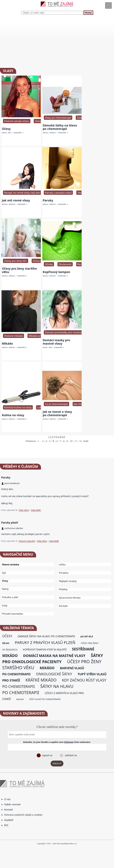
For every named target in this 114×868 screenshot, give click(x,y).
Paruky (48, 200)
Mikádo (7, 343)
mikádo (47, 668)
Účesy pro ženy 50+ (16, 261)
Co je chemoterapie (56, 404)
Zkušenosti (65, 264)
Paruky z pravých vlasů (58, 193)
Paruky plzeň (10, 523)
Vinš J (9, 133)
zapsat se (47, 755)
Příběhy (63, 589)
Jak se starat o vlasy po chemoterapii (57, 413)
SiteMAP (9, 820)
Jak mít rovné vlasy (16, 200)
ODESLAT (57, 764)
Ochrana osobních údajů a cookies (23, 815)
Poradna (64, 573)
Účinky (49, 264)
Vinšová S (53, 133)
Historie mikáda (14, 336)
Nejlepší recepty (68, 581)
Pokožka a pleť (10, 597)
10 (71, 441)
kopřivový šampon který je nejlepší (45, 650)
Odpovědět (36, 510)
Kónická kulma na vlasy (18, 407)
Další (86, 441)
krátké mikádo (41, 680)
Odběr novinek (12, 804)
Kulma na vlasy (13, 415)
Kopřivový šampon (56, 272)
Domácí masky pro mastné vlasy (56, 342)
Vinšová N (12, 204)
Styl (4, 573)
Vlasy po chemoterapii (58, 118)
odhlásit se (70, 755)
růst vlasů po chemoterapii (45, 699)
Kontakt (63, 606)
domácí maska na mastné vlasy (54, 656)
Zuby (5, 605)
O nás (7, 799)
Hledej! (88, 13)
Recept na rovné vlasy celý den (22, 193)
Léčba (62, 565)
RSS (6, 825)
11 (76, 441)
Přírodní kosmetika (12, 614)
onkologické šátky (54, 674)
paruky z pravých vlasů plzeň (45, 642)
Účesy (6, 129)
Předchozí (31, 441)
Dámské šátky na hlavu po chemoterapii (60, 127)
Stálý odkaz (24, 510)
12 (80, 441)
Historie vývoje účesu (17, 121)
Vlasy (5, 581)
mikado (20, 699)
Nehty (5, 589)
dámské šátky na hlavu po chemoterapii (46, 636)
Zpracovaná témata (70, 598)
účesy (7, 636)
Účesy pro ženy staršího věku (19, 270)
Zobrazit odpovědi (27, 541)
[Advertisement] (57, 41)
